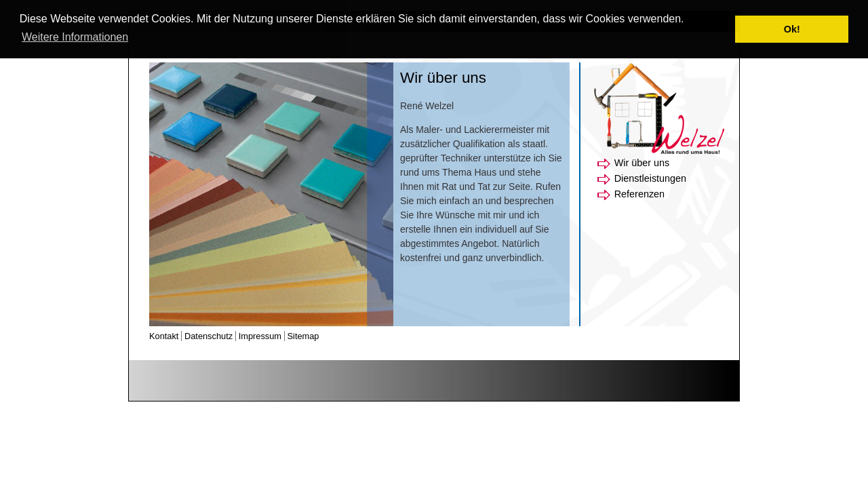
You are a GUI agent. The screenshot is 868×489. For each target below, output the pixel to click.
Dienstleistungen (650, 178)
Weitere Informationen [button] (75, 37)
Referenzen (639, 194)
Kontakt (164, 336)
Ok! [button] (792, 29)
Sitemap (303, 336)
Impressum (260, 336)
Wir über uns (642, 163)
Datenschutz (209, 336)
